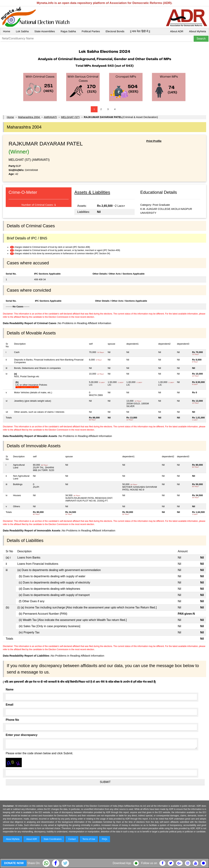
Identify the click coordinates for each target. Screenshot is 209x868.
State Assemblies (45, 31)
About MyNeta (197, 31)
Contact (72, 839)
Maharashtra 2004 (29, 117)
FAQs (104, 839)
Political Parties (91, 31)
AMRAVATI (50, 117)
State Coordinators (53, 839)
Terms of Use (89, 839)
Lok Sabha (22, 31)
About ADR (177, 31)
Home (7, 31)
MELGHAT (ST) (70, 117)
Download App (122, 863)
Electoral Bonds (115, 31)
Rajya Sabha (68, 31)
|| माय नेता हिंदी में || (140, 31)
